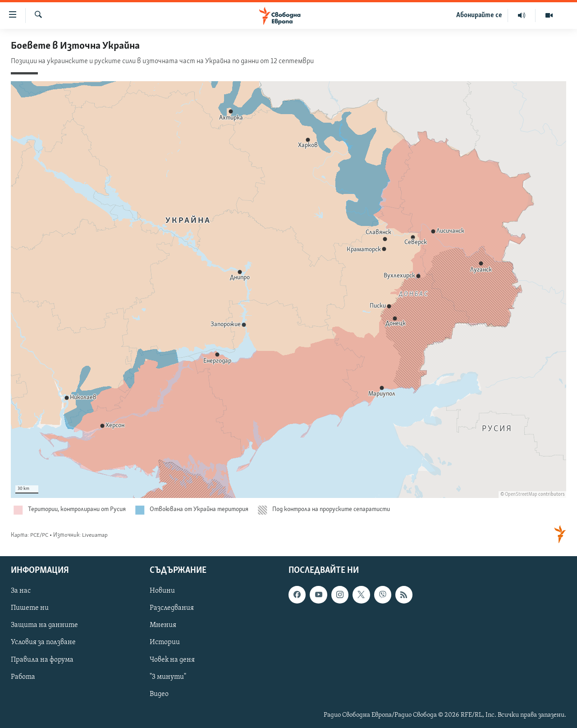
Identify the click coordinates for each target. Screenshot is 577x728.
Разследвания (172, 608)
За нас (21, 591)
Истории (165, 643)
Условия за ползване (43, 643)
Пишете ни (30, 608)
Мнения (163, 626)
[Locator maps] (288, 293)
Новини (162, 591)
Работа (23, 677)
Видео (159, 694)
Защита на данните (44, 626)
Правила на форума (42, 660)
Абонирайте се (479, 15)
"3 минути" (168, 677)
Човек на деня (172, 660)
